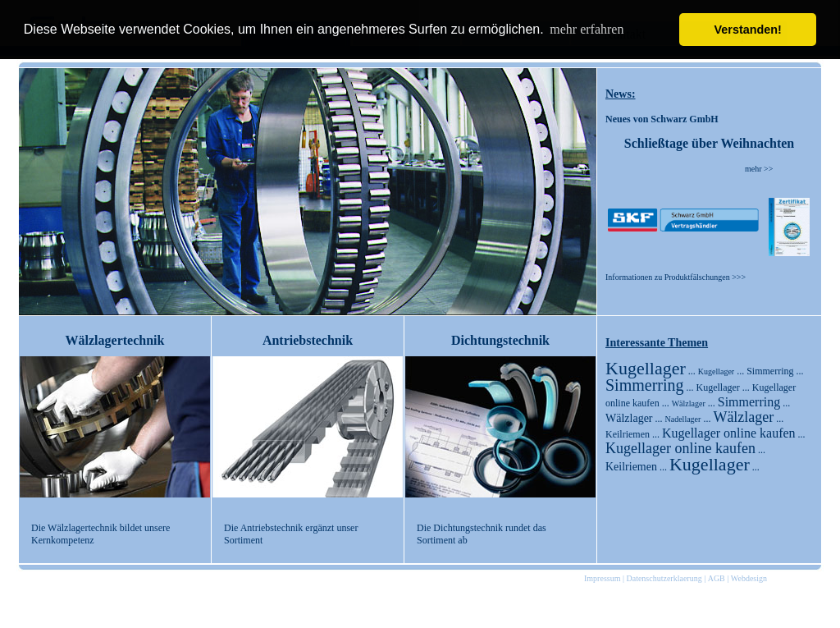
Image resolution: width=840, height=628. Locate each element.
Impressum (602, 578)
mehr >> (759, 169)
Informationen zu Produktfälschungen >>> (676, 277)
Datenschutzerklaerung (664, 578)
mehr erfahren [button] (587, 29)
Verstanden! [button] (748, 30)
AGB (717, 578)
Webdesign (749, 578)
